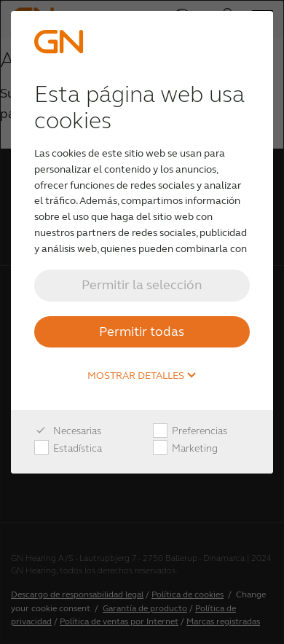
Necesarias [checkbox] (68, 431)
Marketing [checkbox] (185, 449)
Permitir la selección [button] (142, 285)
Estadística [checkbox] (68, 449)
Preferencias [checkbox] (190, 431)
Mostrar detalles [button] (142, 376)
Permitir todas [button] (142, 331)
